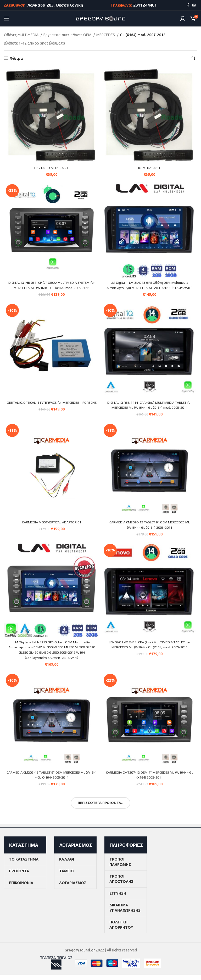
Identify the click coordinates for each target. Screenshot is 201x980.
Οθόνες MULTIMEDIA (22, 35)
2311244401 (145, 5)
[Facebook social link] (188, 5)
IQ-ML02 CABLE (150, 168)
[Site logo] (101, 18)
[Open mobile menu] (7, 19)
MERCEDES (106, 35)
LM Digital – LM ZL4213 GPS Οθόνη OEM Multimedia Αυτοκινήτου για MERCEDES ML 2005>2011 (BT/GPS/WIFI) (150, 288)
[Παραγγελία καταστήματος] (193, 58)
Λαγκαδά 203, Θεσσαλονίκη (55, 5)
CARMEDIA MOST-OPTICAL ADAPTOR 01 (52, 527)
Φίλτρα (16, 58)
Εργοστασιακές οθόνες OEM (68, 35)
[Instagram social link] (194, 5)
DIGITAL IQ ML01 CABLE (52, 168)
